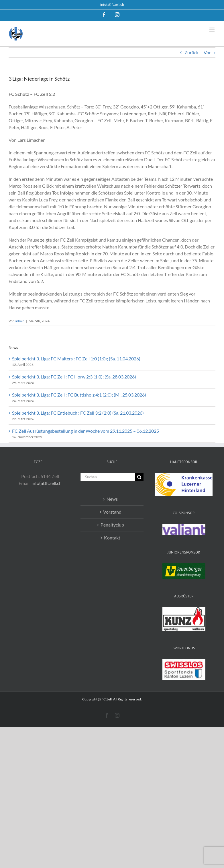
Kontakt (112, 538)
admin (20, 321)
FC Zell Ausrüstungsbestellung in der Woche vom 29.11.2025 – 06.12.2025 (86, 431)
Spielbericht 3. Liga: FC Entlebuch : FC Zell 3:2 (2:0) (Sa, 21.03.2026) (78, 413)
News (112, 499)
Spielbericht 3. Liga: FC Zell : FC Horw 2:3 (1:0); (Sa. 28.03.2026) (74, 377)
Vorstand (112, 512)
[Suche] (139, 477)
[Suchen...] (108, 477)
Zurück (191, 52)
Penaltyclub (112, 525)
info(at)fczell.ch (112, 4)
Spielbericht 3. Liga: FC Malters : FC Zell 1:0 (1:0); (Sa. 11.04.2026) (76, 359)
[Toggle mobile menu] (212, 30)
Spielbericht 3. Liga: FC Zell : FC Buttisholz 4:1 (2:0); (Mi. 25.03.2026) (79, 395)
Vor (207, 52)
